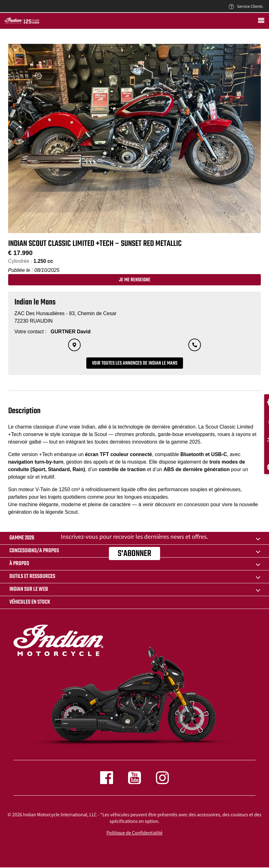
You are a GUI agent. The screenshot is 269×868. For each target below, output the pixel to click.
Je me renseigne (135, 280)
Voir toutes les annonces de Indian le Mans (135, 363)
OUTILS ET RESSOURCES (32, 577)
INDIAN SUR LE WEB (29, 589)
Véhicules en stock (30, 602)
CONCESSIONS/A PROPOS (34, 551)
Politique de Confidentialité (134, 833)
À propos (19, 564)
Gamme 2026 (22, 538)
